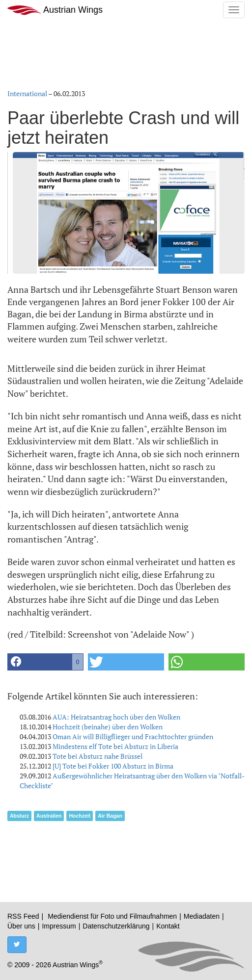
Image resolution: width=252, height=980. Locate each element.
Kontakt (168, 926)
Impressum (59, 926)
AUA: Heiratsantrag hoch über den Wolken (116, 717)
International (27, 93)
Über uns (21, 926)
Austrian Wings (55, 10)
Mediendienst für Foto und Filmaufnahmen (112, 916)
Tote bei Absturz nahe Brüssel (98, 756)
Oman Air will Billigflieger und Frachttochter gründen (133, 736)
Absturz (19, 816)
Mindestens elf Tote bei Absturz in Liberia (115, 746)
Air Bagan (110, 816)
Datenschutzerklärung (116, 926)
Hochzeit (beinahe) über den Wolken (108, 727)
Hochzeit (80, 816)
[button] (45, 662)
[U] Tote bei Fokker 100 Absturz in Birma (113, 766)
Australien (49, 816)
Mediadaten (202, 916)
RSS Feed (23, 916)
